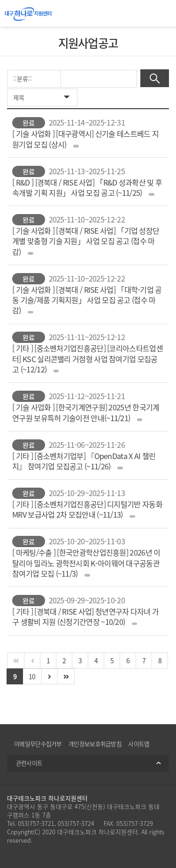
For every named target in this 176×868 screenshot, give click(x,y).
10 (32, 676)
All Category (162, 14)
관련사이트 (29, 763)
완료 (29, 123)
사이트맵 (139, 744)
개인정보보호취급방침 (95, 744)
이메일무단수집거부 (38, 744)
